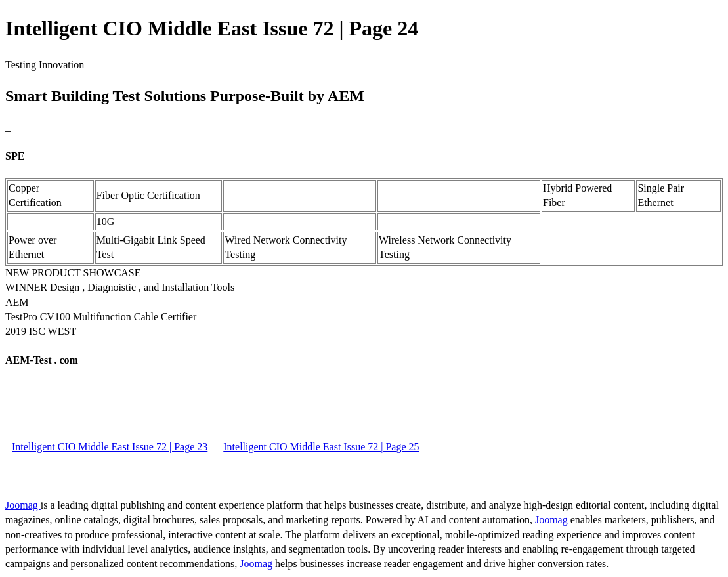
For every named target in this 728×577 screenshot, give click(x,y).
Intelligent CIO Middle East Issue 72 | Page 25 (321, 447)
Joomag (23, 505)
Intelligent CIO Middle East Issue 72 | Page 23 (110, 447)
